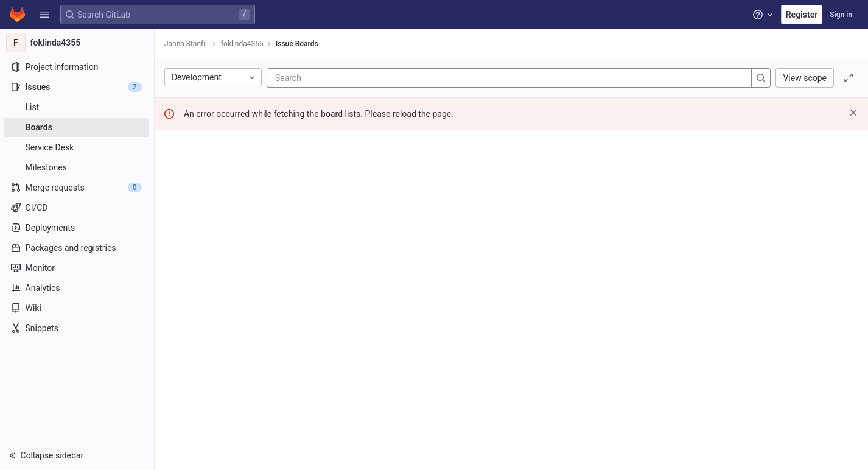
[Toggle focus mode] (849, 78)
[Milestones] (78, 167)
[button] (44, 15)
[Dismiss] (853, 113)
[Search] (349, 78)
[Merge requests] (78, 188)
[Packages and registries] (78, 248)
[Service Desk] (78, 147)
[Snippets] (78, 328)
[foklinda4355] (78, 43)
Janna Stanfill (188, 44)
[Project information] (78, 67)
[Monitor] (78, 268)
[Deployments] (78, 228)
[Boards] (78, 127)
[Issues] (78, 87)
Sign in (841, 15)
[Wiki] (78, 308)
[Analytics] (78, 288)
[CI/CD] (78, 208)
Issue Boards (298, 44)
